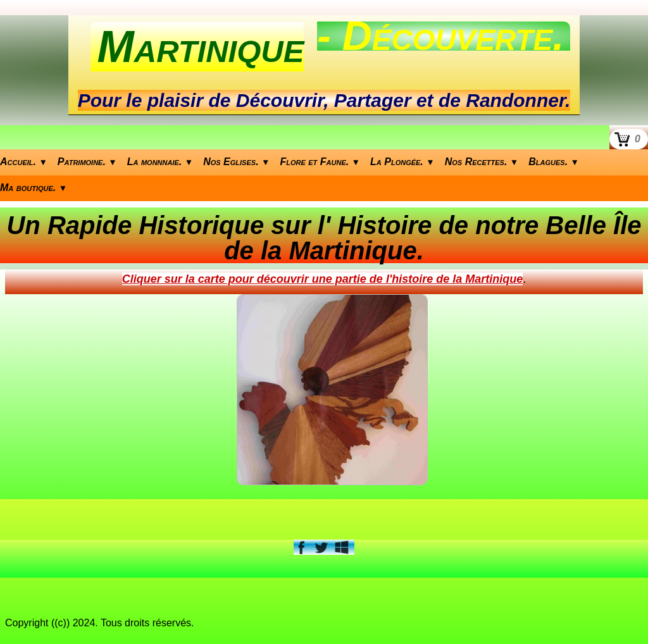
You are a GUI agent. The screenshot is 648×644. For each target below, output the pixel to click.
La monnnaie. (160, 162)
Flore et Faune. (321, 162)
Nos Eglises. (236, 162)
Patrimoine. (87, 162)
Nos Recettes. (482, 162)
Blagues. (554, 162)
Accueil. (24, 162)
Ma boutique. (34, 188)
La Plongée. (402, 162)
